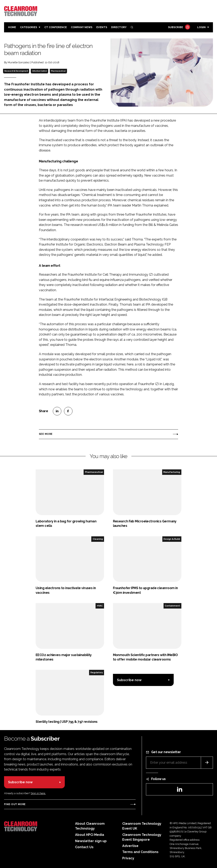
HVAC (100, 606)
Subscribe (179, 27)
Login (201, 27)
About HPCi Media (90, 835)
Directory (119, 27)
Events (102, 27)
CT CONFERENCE (56, 27)
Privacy (128, 858)
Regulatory (97, 672)
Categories (29, 27)
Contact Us (84, 847)
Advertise (130, 846)
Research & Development (16, 71)
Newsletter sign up (91, 841)
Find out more (15, 804)
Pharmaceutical (58, 71)
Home (12, 27)
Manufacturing (172, 472)
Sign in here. (38, 793)
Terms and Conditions (140, 852)
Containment (172, 606)
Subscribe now (129, 680)
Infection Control (39, 71)
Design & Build (172, 539)
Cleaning (98, 539)
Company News (82, 27)
